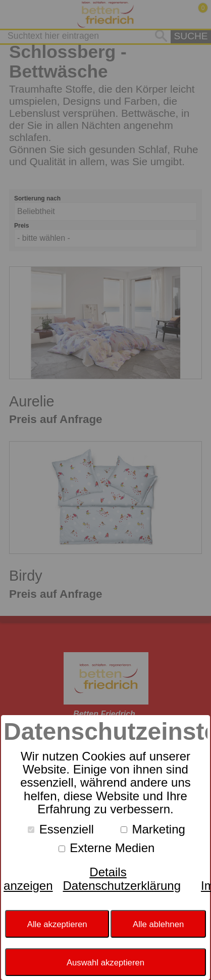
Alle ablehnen (158, 924)
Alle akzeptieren (57, 924)
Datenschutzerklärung (122, 886)
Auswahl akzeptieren (105, 963)
